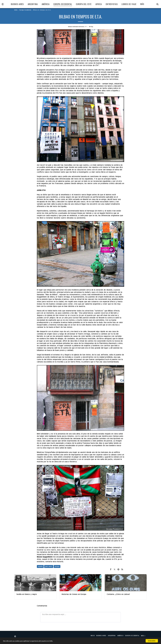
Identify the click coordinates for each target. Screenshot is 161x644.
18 (18, 578)
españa (40, 566)
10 (109, 578)
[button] (157, 4)
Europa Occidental (25, 10)
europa (57, 566)
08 (64, 578)
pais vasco (49, 566)
